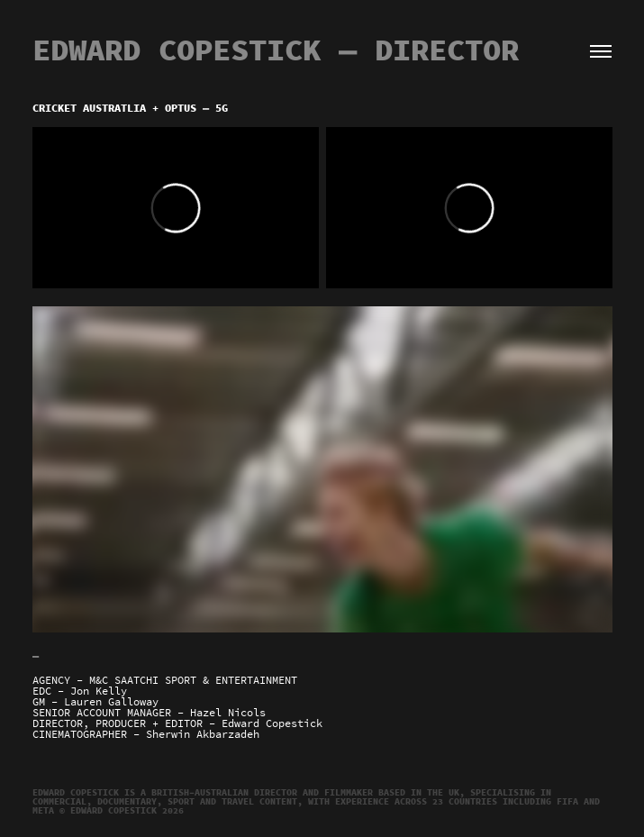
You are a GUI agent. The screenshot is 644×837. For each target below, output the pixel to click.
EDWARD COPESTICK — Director (276, 50)
